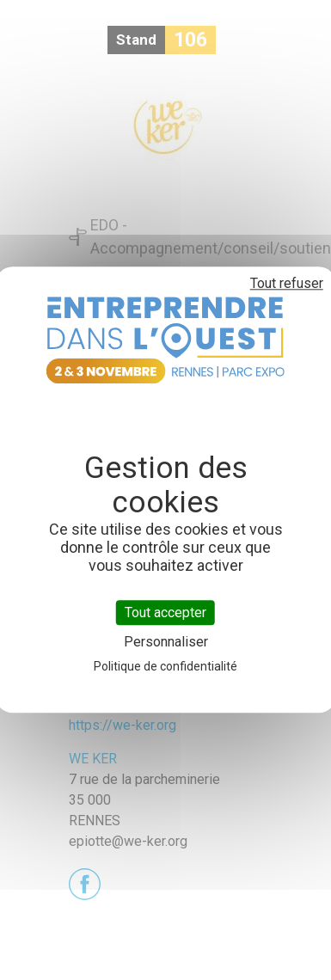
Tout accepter (165, 612)
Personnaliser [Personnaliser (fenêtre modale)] (166, 643)
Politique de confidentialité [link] (165, 667)
